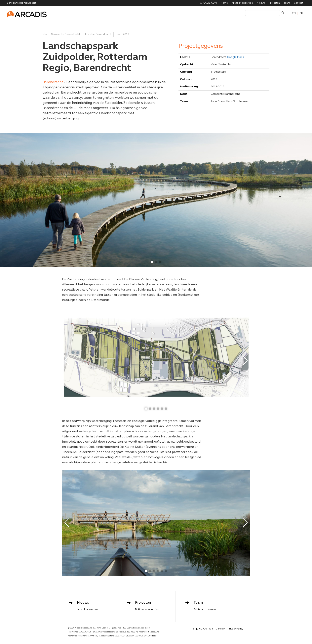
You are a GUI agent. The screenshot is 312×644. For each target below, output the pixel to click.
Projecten (274, 3)
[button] (152, 262)
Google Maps (235, 57)
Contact (298, 3)
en (294, 13)
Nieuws (261, 3)
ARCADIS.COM (208, 3)
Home (224, 3)
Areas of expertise (242, 3)
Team (287, 3)
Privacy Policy (235, 629)
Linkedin (220, 629)
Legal (155, 636)
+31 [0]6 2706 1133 (202, 629)
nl (302, 13)
